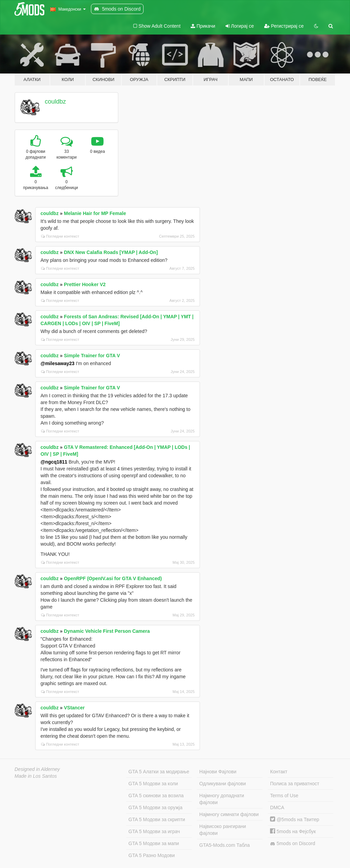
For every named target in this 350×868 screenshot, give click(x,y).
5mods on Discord (293, 844)
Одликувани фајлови (223, 784)
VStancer (74, 708)
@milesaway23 (58, 363)
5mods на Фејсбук (293, 831)
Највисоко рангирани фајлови (223, 830)
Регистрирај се (284, 26)
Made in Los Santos (36, 776)
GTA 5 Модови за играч (154, 831)
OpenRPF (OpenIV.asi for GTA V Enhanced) (113, 578)
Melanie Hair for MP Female (95, 213)
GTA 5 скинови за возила (156, 796)
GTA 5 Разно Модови (152, 855)
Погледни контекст (60, 236)
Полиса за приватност (295, 784)
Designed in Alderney (37, 769)
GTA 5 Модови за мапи (154, 843)
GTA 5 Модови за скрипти (157, 819)
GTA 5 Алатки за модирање (159, 772)
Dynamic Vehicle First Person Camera (107, 631)
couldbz (55, 102)
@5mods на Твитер (294, 819)
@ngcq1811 (54, 462)
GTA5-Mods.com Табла (225, 845)
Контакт (279, 772)
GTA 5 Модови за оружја (156, 807)
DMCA (277, 807)
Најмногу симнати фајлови (229, 814)
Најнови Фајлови (218, 772)
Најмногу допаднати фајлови (222, 799)
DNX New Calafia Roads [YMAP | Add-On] (111, 252)
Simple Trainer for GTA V (92, 356)
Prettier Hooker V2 (85, 284)
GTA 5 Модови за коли (153, 784)
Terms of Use (284, 796)
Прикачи (203, 26)
